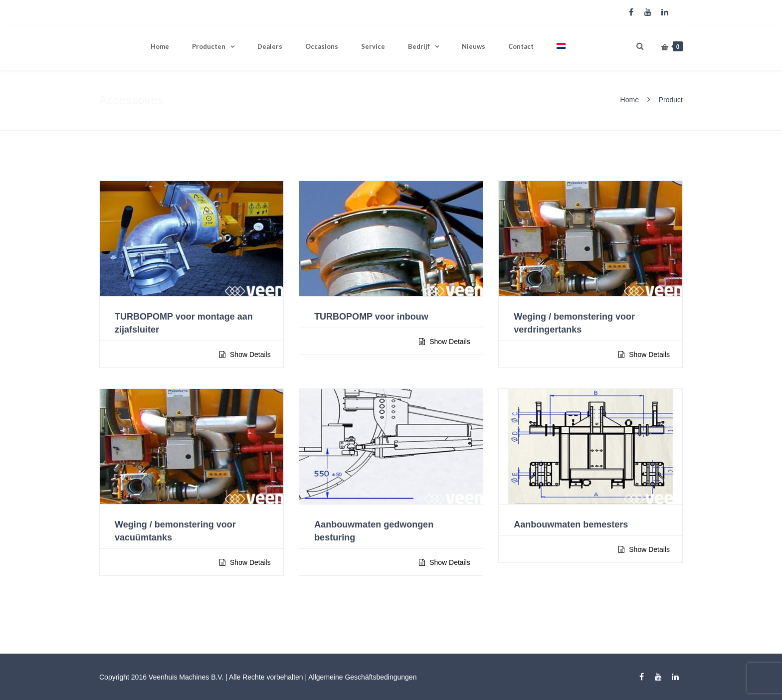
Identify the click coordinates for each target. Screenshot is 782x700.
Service (373, 46)
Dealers (270, 46)
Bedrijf (419, 46)
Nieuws (474, 46)
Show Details (249, 354)
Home (160, 46)
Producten (209, 46)
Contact (521, 46)
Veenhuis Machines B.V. (186, 677)
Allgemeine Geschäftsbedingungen (362, 677)
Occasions (322, 46)
